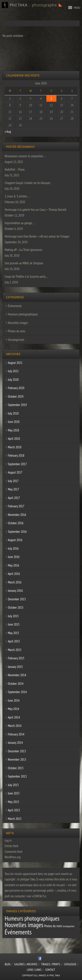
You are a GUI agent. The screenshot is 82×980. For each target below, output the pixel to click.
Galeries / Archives (26, 964)
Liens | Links (34, 970)
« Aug (8, 131)
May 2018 (13, 430)
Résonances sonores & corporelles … (25, 156)
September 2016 (17, 532)
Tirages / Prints (51, 964)
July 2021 (13, 371)
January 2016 (15, 591)
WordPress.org (13, 857)
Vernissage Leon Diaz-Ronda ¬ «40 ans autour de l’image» (37, 236)
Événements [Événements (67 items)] (18, 932)
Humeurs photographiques (23, 314)
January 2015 (15, 667)
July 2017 (13, 481)
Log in (8, 840)
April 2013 (14, 810)
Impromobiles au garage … (20, 223)
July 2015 (13, 616)
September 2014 (17, 692)
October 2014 (16, 684)
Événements (15, 306)
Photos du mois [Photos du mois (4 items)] (53, 926)
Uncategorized (16, 340)
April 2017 (14, 498)
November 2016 (17, 515)
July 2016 (13, 548)
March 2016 (15, 582)
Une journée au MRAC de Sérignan (24, 263)
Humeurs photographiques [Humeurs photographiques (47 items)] (32, 918)
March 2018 (15, 447)
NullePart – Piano (15, 169)
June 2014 (14, 700)
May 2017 (13, 489)
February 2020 (16, 388)
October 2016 (16, 523)
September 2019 (17, 405)
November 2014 (17, 675)
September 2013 (17, 776)
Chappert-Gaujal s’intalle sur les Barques (27, 183)
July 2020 (13, 380)
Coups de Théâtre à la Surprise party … (26, 276)
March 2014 (15, 726)
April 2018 (14, 439)
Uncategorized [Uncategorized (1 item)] (69, 926)
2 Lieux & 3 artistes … (17, 196)
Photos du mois (17, 331)
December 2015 (17, 599)
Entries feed (11, 846)
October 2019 (16, 396)
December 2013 (17, 751)
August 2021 (15, 363)
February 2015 (16, 658)
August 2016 (15, 540)
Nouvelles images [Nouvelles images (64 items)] (24, 925)
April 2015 (14, 641)
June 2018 (14, 422)
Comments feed (13, 852)
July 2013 (13, 785)
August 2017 (15, 472)
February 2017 (16, 506)
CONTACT (50, 970)
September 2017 (17, 464)
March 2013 (15, 819)
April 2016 (14, 574)
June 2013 (14, 793)
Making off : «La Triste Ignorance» (24, 250)
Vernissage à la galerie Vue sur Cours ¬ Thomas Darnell (35, 210)
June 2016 (14, 557)
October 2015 (16, 607)
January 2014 (15, 743)
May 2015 (13, 633)
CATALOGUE (70, 964)
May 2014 (13, 709)
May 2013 (13, 802)
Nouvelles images (18, 323)
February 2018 (16, 455)
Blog (8, 964)
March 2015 (15, 650)
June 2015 (14, 624)
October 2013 (16, 768)
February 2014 (16, 734)
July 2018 (13, 413)
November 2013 (17, 759)
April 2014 (14, 717)
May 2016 (13, 565)
